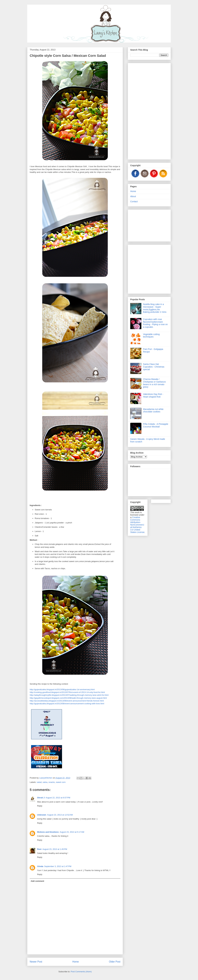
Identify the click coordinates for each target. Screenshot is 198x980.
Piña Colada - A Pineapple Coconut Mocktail (156, 425)
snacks (52, 782)
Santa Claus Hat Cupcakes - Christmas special (154, 367)
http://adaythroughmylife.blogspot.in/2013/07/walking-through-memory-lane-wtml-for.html (69, 695)
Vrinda (40, 866)
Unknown (42, 815)
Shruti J (41, 798)
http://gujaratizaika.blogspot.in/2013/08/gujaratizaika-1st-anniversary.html (62, 689)
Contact (134, 201)
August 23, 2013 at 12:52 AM (60, 815)
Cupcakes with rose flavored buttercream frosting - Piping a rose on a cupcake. (155, 323)
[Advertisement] (149, 111)
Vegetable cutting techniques (151, 336)
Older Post (115, 962)
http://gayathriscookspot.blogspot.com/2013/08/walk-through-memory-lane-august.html (68, 698)
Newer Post (36, 962)
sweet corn (61, 782)
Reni (39, 849)
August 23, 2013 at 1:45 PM (55, 849)
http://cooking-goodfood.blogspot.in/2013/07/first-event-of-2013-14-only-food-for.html (67, 692)
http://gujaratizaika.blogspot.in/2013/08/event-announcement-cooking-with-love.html (67, 704)
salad (39, 782)
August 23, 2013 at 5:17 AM (72, 832)
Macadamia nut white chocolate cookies (153, 410)
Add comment (38, 881)
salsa (45, 782)
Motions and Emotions (48, 832)
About (133, 196)
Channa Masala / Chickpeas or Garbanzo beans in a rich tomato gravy (154, 383)
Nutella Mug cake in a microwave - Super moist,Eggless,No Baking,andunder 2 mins (155, 308)
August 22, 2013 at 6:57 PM (58, 798)
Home (76, 962)
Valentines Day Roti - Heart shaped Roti (153, 395)
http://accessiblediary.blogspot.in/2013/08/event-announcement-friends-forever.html (67, 701)
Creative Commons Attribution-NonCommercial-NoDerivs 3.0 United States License (137, 525)
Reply (40, 806)
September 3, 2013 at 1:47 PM (58, 866)
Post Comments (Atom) (81, 972)
